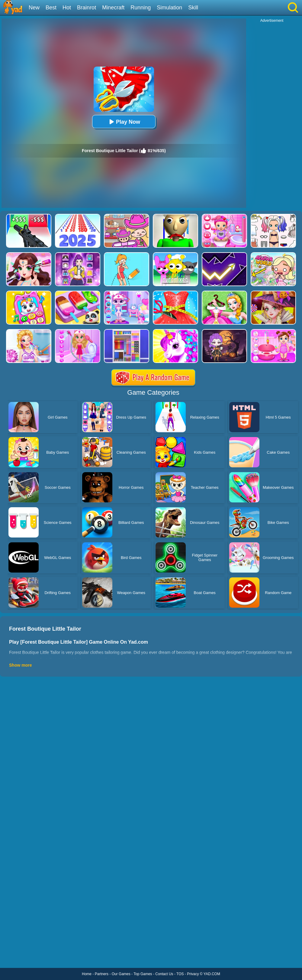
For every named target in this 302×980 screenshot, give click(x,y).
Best (51, 8)
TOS (180, 974)
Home (87, 974)
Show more (20, 665)
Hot (67, 8)
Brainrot (87, 8)
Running (141, 8)
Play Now (124, 122)
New (34, 8)
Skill (193, 8)
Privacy (193, 974)
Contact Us (164, 974)
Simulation (169, 8)
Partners (102, 974)
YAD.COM (212, 974)
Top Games (143, 974)
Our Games (121, 974)
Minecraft (113, 8)
